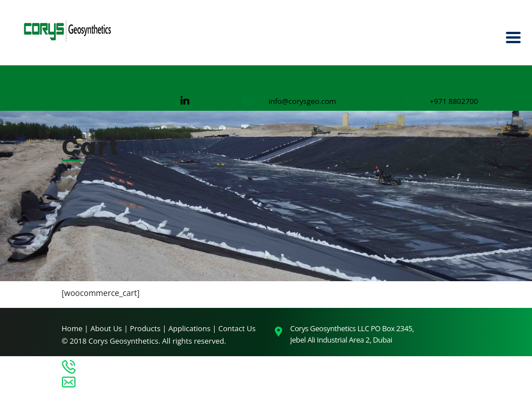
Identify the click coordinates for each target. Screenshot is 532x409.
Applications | (194, 328)
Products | (149, 328)
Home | (75, 328)
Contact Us (237, 328)
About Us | (110, 328)
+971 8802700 (454, 101)
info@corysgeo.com (302, 101)
